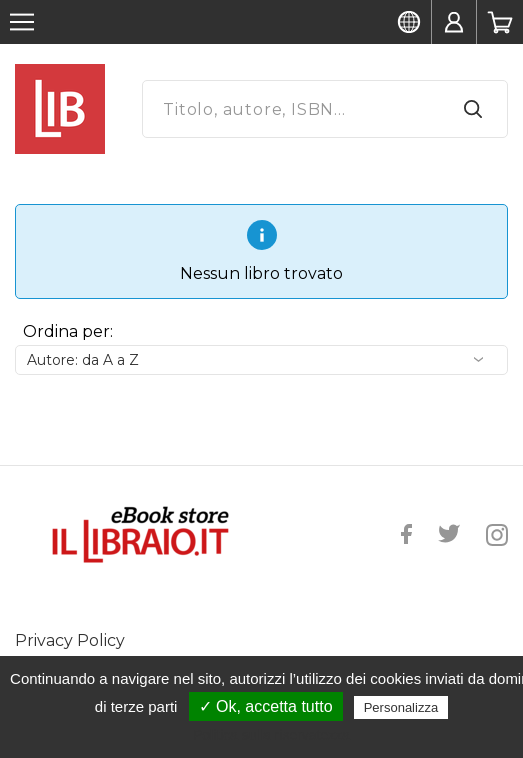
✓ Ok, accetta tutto (266, 706)
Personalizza (401, 707)
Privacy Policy (70, 640)
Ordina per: (68, 331)
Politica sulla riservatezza (271, 735)
